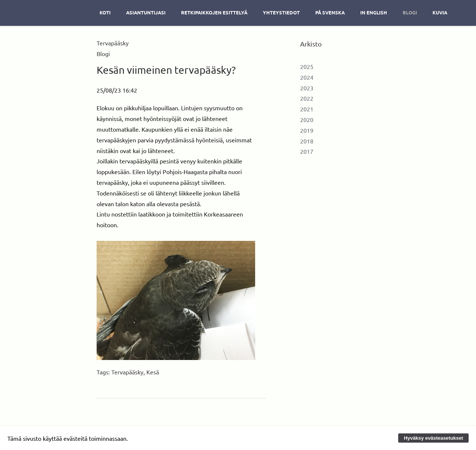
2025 (307, 66)
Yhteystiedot (281, 12)
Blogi (410, 12)
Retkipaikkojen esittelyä (214, 12)
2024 (307, 77)
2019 (307, 130)
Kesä (153, 372)
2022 (307, 98)
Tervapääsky (127, 372)
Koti (105, 12)
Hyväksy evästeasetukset (433, 438)
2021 (307, 109)
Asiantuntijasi (146, 12)
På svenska (330, 12)
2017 (307, 151)
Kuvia (440, 12)
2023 (307, 88)
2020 (307, 120)
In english (374, 12)
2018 (307, 141)
